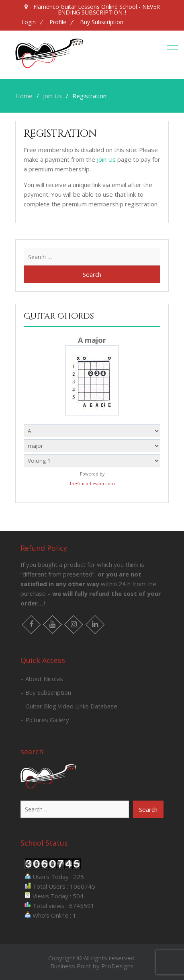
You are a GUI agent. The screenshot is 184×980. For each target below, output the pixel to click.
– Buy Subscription (46, 692)
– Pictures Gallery (45, 720)
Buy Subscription (102, 22)
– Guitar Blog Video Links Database (69, 706)
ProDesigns (118, 966)
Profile (58, 22)
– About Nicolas (42, 679)
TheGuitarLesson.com (92, 484)
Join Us (106, 159)
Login (29, 22)
